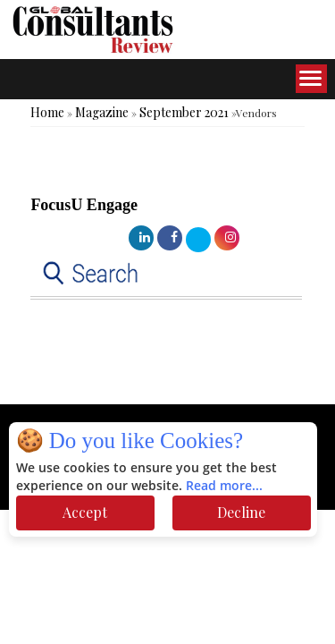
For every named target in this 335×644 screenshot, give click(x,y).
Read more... (224, 486)
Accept (85, 512)
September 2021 (184, 112)
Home (47, 112)
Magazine (102, 112)
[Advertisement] (143, 369)
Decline (241, 512)
